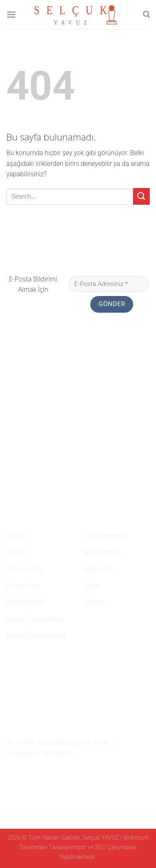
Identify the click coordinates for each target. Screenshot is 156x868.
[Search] (146, 14)
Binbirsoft (136, 838)
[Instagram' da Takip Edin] (22, 773)
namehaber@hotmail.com (50, 728)
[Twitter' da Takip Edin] (32, 773)
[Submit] (141, 196)
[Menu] (11, 14)
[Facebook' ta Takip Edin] (11, 773)
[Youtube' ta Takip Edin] (52, 773)
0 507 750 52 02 (34, 712)
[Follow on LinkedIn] (42, 773)
